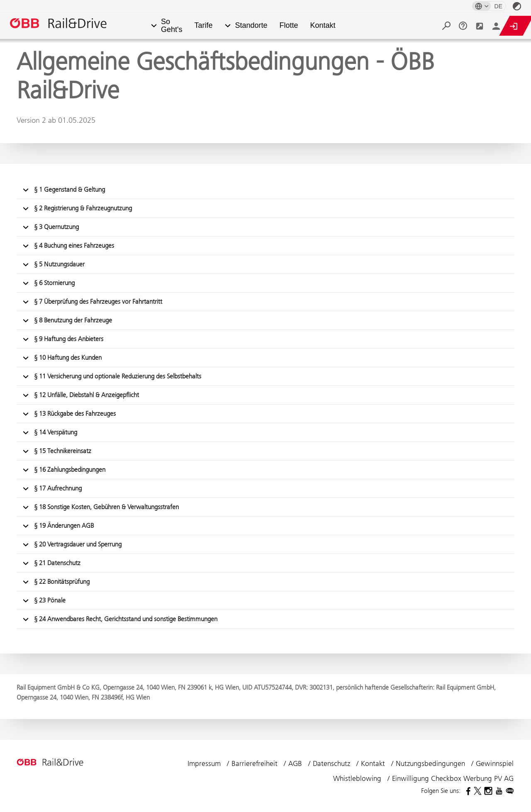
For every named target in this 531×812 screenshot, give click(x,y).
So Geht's (172, 26)
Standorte (251, 26)
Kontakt (323, 26)
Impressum (205, 763)
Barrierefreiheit (256, 763)
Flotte (289, 26)
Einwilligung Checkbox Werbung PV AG (453, 778)
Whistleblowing (358, 778)
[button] (154, 26)
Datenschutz (332, 763)
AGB (296, 763)
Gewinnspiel (495, 763)
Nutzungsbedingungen (431, 763)
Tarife (203, 26)
